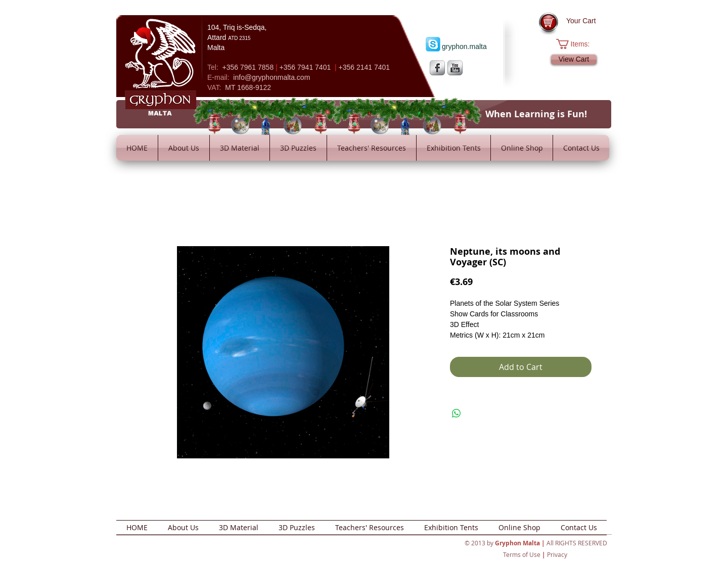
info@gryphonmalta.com (271, 77)
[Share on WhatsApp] (457, 413)
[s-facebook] (437, 68)
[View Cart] (574, 60)
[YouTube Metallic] (455, 68)
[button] (578, 44)
